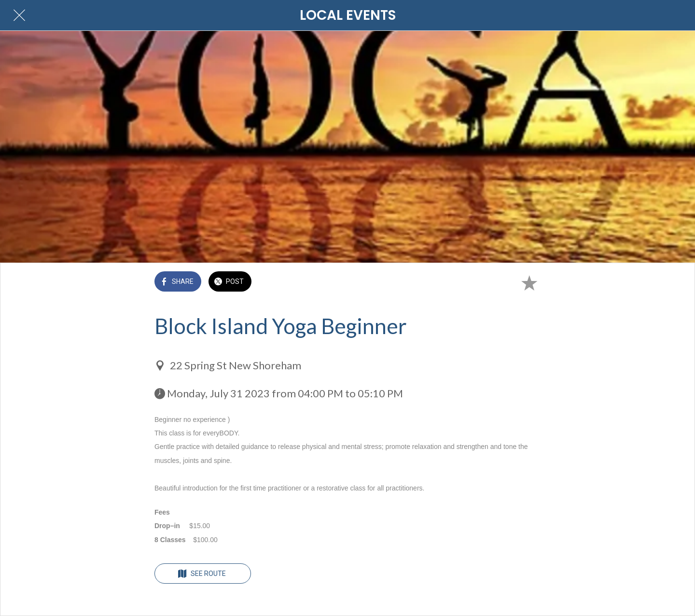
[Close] (19, 15)
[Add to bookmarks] (529, 282)
